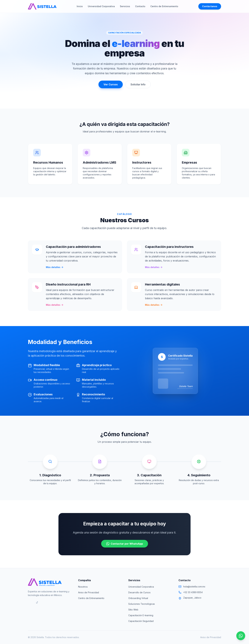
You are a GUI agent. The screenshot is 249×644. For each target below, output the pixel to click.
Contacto (140, 6)
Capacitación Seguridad (141, 621)
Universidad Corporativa (101, 6)
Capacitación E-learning (141, 615)
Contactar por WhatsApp (125, 544)
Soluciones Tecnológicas (142, 604)
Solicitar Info (138, 84)
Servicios (125, 6)
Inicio (80, 6)
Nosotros (83, 587)
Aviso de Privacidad (89, 592)
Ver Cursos (111, 84)
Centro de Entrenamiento (164, 6)
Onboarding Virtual (138, 598)
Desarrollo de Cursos (139, 592)
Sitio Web (133, 610)
